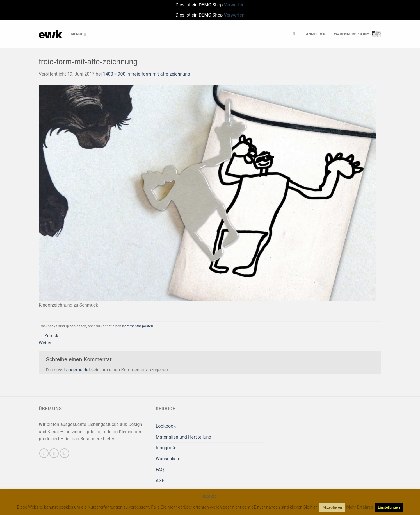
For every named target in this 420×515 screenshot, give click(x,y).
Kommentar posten (138, 326)
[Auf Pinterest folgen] (64, 453)
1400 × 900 (114, 74)
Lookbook (166, 426)
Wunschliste (168, 459)
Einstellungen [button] (389, 507)
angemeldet (78, 370)
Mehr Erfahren (360, 507)
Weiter (48, 343)
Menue (78, 34)
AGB (160, 481)
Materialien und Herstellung (184, 437)
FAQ (160, 470)
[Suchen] (295, 34)
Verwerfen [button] (234, 5)
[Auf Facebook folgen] (44, 453)
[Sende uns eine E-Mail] (54, 453)
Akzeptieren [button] (332, 507)
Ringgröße (166, 448)
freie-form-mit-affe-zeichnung (161, 74)
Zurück (49, 336)
